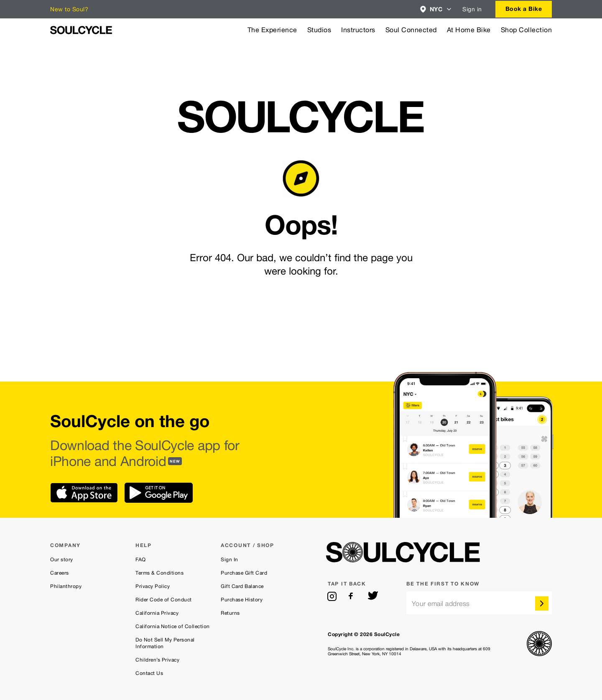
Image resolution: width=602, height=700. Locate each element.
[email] (479, 603)
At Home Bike (469, 30)
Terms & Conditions (159, 573)
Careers (60, 573)
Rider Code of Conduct (164, 600)
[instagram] (332, 596)
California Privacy (157, 613)
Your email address (441, 604)
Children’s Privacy (157, 660)
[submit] (542, 603)
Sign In (230, 560)
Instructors (358, 30)
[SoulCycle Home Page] (81, 30)
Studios (319, 30)
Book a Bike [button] (524, 9)
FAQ (141, 560)
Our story (62, 560)
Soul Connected (411, 30)
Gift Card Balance (242, 586)
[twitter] (373, 596)
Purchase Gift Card (244, 573)
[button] (436, 9)
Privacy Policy (153, 586)
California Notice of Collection (173, 626)
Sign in (472, 9)
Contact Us (149, 673)
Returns (230, 613)
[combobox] (436, 9)
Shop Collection (527, 30)
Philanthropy (66, 586)
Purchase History (242, 600)
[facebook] (352, 596)
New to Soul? (69, 9)
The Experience (272, 30)
